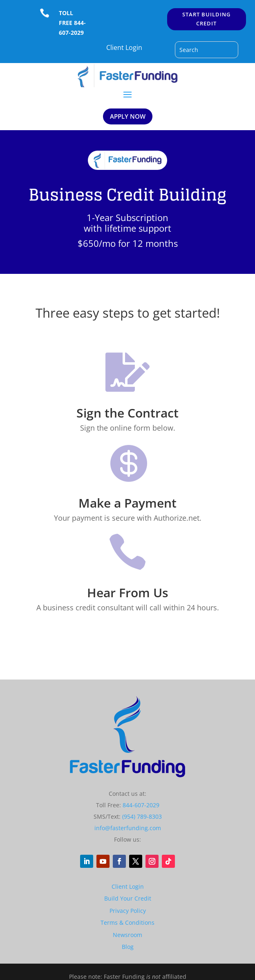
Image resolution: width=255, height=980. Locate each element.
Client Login (124, 47)
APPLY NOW (128, 116)
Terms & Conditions (127, 922)
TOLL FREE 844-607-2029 (72, 23)
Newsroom (127, 935)
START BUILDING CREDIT (206, 19)
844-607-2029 (141, 805)
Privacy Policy (128, 911)
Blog (128, 947)
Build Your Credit (128, 898)
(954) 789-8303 (142, 816)
